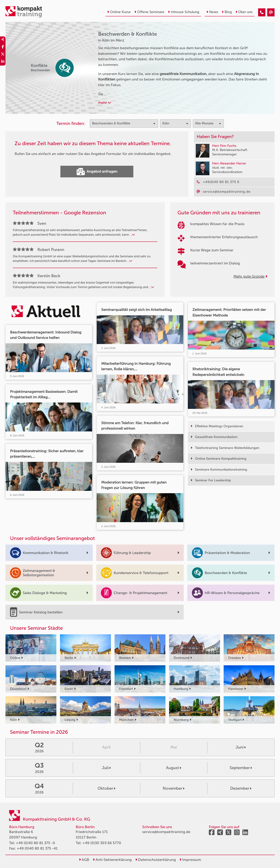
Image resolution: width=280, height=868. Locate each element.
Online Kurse (119, 12)
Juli (106, 768)
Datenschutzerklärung (156, 860)
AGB (84, 860)
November (174, 788)
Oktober (106, 788)
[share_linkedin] (3, 62)
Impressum (190, 860)
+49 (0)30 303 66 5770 (102, 843)
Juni (241, 747)
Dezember (241, 788)
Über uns (244, 12)
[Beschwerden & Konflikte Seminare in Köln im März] (262, 12)
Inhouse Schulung (184, 12)
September (241, 768)
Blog (227, 12)
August (174, 768)
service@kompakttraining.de (166, 832)
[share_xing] (3, 40)
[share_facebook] (3, 47)
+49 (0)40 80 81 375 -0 (35, 843)
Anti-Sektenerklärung (112, 860)
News (212, 12)
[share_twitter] (3, 55)
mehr (105, 103)
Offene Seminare (149, 12)
